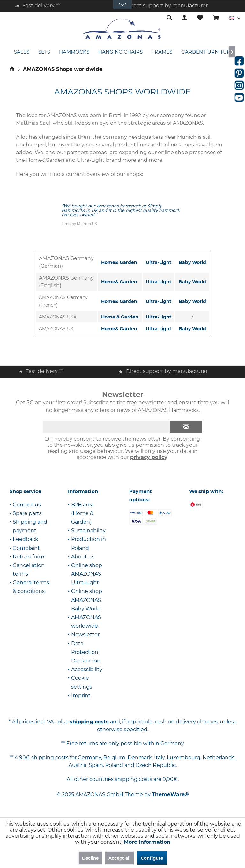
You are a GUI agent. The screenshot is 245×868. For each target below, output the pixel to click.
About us (83, 557)
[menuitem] (216, 18)
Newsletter (85, 635)
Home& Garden (119, 262)
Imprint (81, 696)
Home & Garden (120, 317)
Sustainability (88, 531)
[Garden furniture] (207, 52)
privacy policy (149, 457)
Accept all (119, 858)
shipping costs (89, 722)
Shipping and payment (30, 526)
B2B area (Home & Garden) (82, 513)
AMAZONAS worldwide (86, 622)
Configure (152, 858)
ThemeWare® (170, 794)
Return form (29, 557)
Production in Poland (89, 543)
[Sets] (44, 52)
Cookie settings (82, 682)
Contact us (27, 505)
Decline (90, 858)
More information (147, 842)
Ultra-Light (159, 262)
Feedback (26, 539)
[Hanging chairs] (120, 52)
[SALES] (22, 52)
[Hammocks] (74, 52)
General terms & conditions (31, 587)
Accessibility (87, 669)
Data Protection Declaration (86, 652)
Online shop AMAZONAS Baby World (87, 600)
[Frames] (162, 52)
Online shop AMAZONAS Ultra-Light (87, 574)
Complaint (26, 548)
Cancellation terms (29, 570)
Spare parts (27, 513)
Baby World (192, 262)
